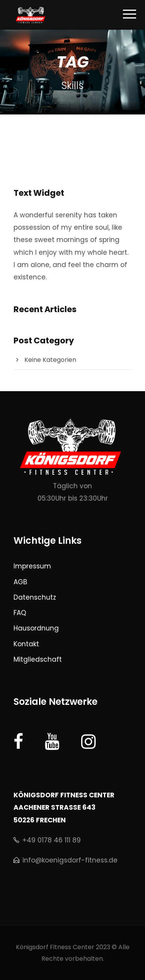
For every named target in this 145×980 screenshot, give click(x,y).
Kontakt (26, 644)
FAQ (20, 613)
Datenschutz (35, 597)
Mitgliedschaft (38, 659)
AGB (20, 582)
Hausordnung (36, 628)
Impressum (32, 566)
